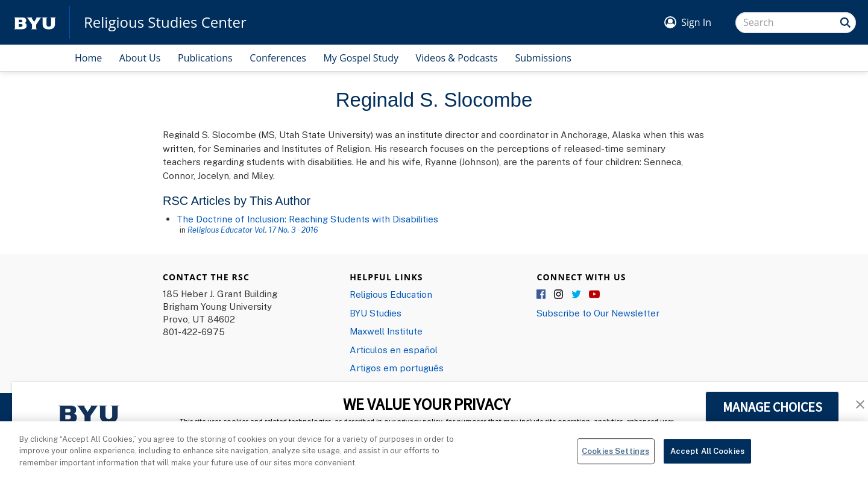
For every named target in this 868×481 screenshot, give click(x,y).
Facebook (542, 295)
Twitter (577, 295)
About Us (140, 58)
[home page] (35, 23)
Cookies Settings (615, 456)
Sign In (696, 22)
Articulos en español (394, 350)
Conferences (278, 58)
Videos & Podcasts (457, 58)
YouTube (594, 295)
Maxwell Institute (386, 331)
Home (88, 58)
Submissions (543, 58)
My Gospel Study (361, 58)
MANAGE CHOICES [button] (772, 407)
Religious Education (391, 294)
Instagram (559, 295)
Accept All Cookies (707, 456)
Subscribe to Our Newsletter (598, 313)
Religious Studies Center (165, 22)
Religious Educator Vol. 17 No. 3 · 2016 (253, 230)
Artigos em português (397, 368)
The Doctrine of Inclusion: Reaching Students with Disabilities (307, 219)
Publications (205, 58)
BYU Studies (376, 313)
